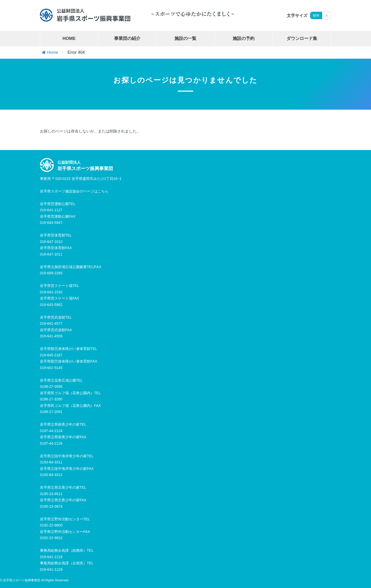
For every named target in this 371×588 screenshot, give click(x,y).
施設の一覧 (185, 38)
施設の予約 (244, 38)
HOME (69, 38)
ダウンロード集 (302, 38)
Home (50, 52)
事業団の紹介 (127, 38)
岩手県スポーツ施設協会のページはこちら (74, 191)
